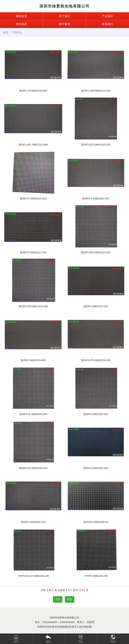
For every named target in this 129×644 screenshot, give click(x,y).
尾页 (70, 599)
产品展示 (107, 16)
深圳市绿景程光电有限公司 (64, 6)
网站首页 (21, 16)
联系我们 (107, 24)
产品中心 (17, 32)
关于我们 (64, 16)
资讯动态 (21, 24)
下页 (58, 599)
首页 (6, 32)
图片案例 (64, 24)
